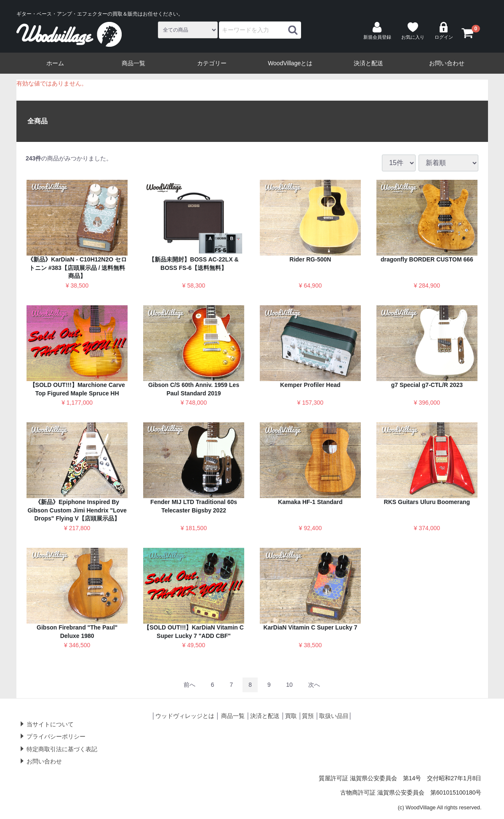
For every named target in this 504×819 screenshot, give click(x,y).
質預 (308, 716)
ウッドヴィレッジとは (185, 716)
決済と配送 (368, 63)
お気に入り (413, 31)
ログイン (444, 31)
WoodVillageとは (290, 63)
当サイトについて (50, 724)
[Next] (314, 685)
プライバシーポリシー (56, 736)
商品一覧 (133, 63)
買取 (291, 716)
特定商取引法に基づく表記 (62, 749)
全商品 (37, 121)
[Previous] (189, 685)
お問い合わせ (447, 63)
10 (290, 685)
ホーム (55, 63)
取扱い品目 (334, 716)
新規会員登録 (377, 31)
